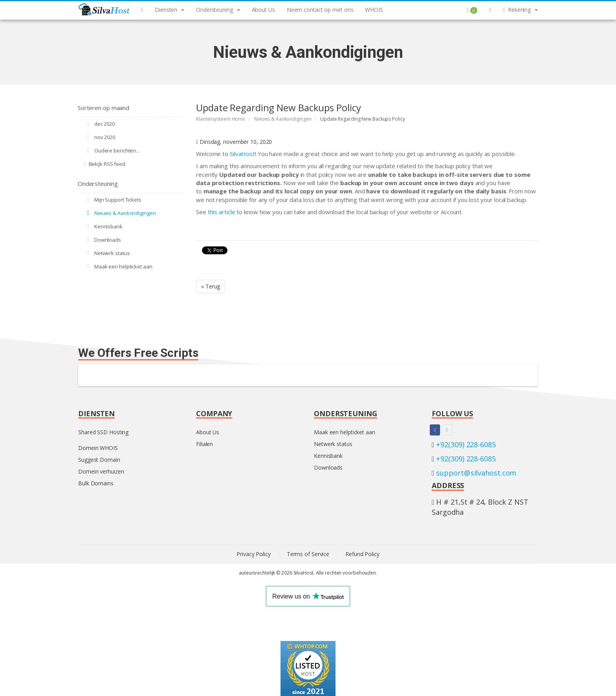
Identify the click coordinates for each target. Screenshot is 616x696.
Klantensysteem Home (221, 119)
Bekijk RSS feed (105, 164)
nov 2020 (100, 137)
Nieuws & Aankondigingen (283, 119)
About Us (208, 432)
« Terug (211, 286)
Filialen (204, 444)
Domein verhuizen (101, 471)
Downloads (103, 240)
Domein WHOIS (98, 448)
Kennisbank (103, 226)
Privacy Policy (254, 554)
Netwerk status (107, 253)
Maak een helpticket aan (118, 266)
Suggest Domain (99, 460)
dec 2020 (99, 124)
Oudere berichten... (112, 151)
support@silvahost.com (476, 473)
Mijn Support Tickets (113, 200)
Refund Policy (362, 554)
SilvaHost (242, 154)
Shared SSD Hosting (103, 432)
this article (222, 212)
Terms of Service (308, 554)
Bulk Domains (96, 483)
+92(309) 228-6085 (466, 444)
